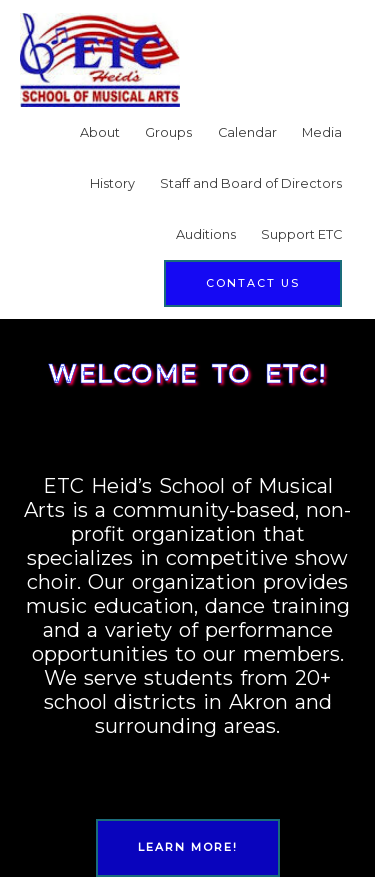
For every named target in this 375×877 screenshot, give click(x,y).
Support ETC (301, 234)
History (112, 183)
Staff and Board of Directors (251, 183)
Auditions (206, 234)
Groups (168, 132)
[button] (253, 283)
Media (322, 132)
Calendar (247, 132)
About (100, 132)
